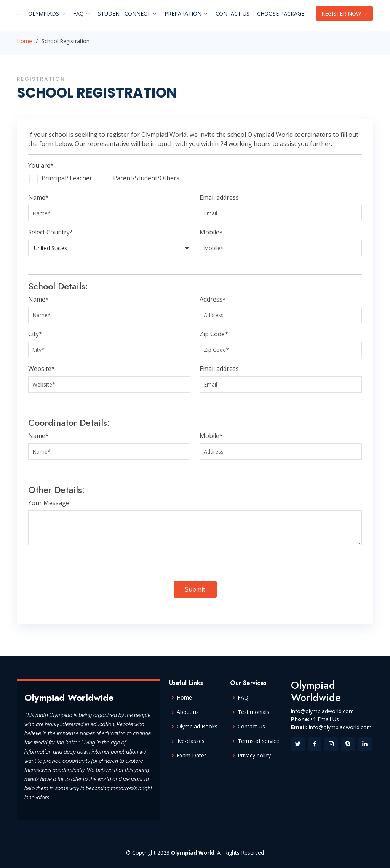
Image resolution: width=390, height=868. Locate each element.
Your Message (49, 503)
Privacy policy (254, 756)
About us (188, 712)
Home (24, 41)
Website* (42, 369)
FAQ (243, 698)
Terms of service (258, 741)
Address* (213, 299)
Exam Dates (192, 756)
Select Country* (51, 232)
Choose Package (281, 14)
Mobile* (211, 232)
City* (35, 334)
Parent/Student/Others (146, 178)
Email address (219, 197)
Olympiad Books (197, 727)
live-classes (191, 741)
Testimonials (253, 712)
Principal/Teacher (67, 178)
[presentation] (86, 566)
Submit (195, 589)
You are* (41, 165)
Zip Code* (214, 334)
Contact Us (233, 14)
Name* (38, 197)
